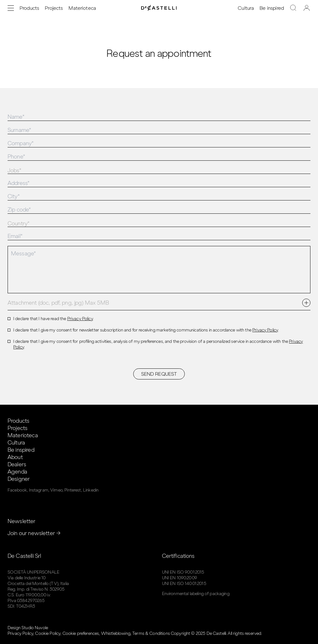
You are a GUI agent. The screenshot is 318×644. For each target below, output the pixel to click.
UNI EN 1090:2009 (180, 578)
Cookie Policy (48, 633)
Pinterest (73, 490)
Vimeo (56, 490)
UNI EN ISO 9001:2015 (183, 572)
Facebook (17, 490)
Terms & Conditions (151, 633)
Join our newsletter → (34, 533)
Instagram (39, 490)
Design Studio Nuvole (28, 628)
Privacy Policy (80, 319)
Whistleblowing (116, 633)
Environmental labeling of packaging (196, 594)
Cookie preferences (81, 633)
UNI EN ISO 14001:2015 (184, 584)
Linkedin (91, 490)
